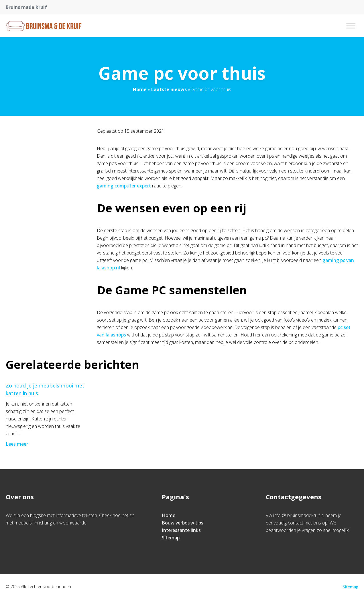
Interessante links (181, 530)
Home (140, 89)
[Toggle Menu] (351, 26)
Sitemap (171, 538)
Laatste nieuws (169, 89)
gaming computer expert (124, 186)
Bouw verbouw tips (183, 523)
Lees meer (17, 444)
